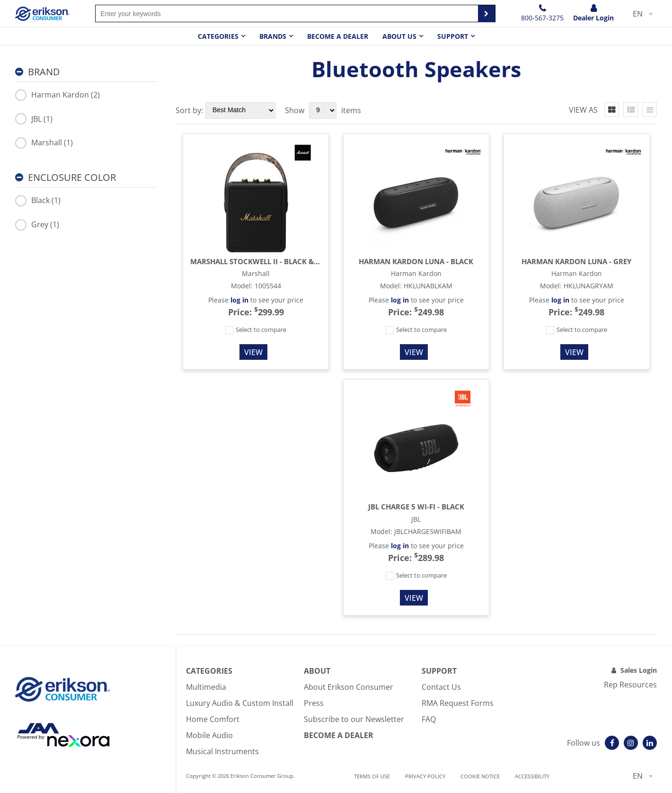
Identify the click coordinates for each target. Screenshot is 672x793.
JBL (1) (34, 119)
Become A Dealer (339, 735)
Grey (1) (37, 224)
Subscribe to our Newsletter (354, 719)
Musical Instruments (222, 751)
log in (239, 300)
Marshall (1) (44, 143)
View (253, 352)
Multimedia (206, 687)
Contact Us (441, 687)
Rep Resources (630, 685)
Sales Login (639, 670)
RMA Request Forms (458, 703)
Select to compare (256, 330)
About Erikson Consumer (349, 687)
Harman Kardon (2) (57, 95)
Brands (273, 36)
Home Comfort (213, 719)
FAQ (429, 719)
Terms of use (372, 776)
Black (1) (38, 200)
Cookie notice (480, 776)
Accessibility (532, 776)
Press (314, 703)
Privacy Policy (425, 776)
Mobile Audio (209, 735)
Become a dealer (338, 36)
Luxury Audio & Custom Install (240, 703)
